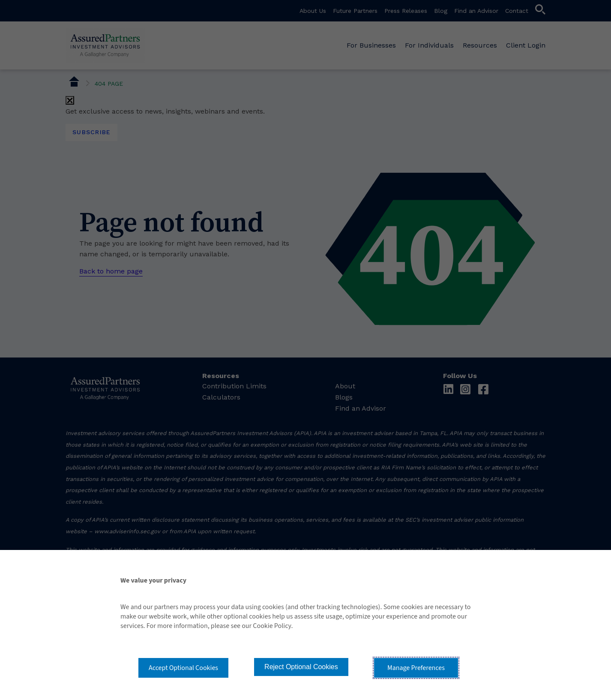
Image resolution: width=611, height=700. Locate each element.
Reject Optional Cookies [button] (301, 667)
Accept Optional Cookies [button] (183, 668)
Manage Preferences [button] (416, 668)
